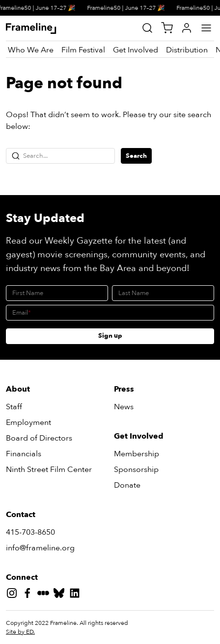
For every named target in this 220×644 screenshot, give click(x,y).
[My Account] (187, 28)
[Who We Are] (31, 50)
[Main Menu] (206, 28)
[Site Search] (147, 28)
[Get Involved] (136, 50)
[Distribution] (187, 50)
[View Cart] (167, 28)
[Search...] (60, 156)
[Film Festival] (83, 50)
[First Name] (57, 293)
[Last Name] (163, 293)
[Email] (110, 313)
